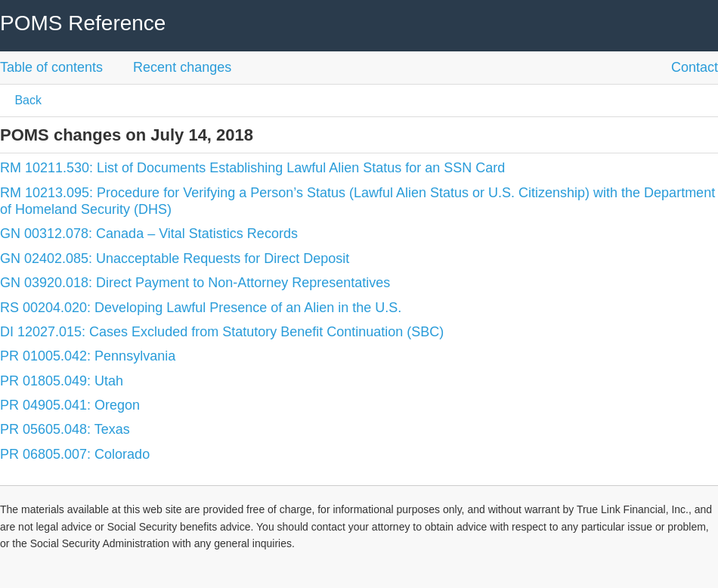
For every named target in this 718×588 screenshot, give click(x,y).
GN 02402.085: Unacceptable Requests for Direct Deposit (175, 258)
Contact (695, 67)
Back (26, 100)
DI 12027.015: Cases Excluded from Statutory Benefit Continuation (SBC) (222, 332)
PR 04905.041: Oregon (70, 405)
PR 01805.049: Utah (62, 381)
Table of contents (51, 67)
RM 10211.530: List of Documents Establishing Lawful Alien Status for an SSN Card (252, 168)
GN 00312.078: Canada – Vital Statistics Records (149, 234)
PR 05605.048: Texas (65, 429)
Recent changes (182, 67)
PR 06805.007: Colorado (75, 454)
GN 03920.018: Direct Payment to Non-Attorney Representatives (195, 283)
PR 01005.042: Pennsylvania (88, 356)
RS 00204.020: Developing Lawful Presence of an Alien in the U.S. (201, 308)
